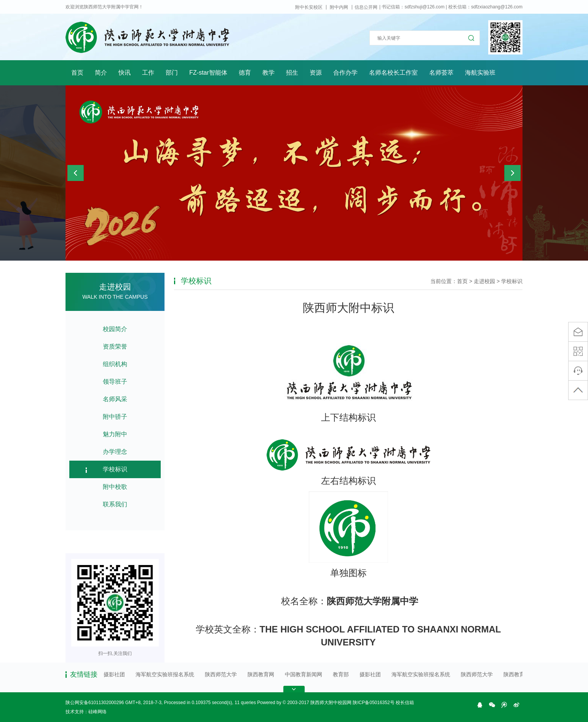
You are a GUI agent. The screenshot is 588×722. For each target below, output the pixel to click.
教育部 (341, 674)
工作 (148, 73)
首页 (77, 73)
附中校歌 (115, 487)
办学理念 (115, 452)
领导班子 (115, 382)
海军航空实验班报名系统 (165, 674)
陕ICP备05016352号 (373, 703)
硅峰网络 (97, 712)
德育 (245, 73)
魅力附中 (115, 434)
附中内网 (339, 7)
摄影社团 (115, 674)
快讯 (125, 73)
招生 (292, 73)
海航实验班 (480, 73)
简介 (101, 73)
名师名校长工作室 (393, 73)
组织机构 (115, 364)
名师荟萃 (441, 73)
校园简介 (115, 329)
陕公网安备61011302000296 (95, 703)
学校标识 (115, 469)
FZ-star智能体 (208, 73)
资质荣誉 (115, 347)
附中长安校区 (309, 7)
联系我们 (115, 504)
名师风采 (115, 399)
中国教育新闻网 (304, 674)
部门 (172, 73)
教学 (268, 73)
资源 (316, 73)
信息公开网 (366, 7)
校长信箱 (405, 703)
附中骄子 (115, 417)
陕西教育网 (261, 674)
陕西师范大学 (221, 674)
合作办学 (345, 73)
